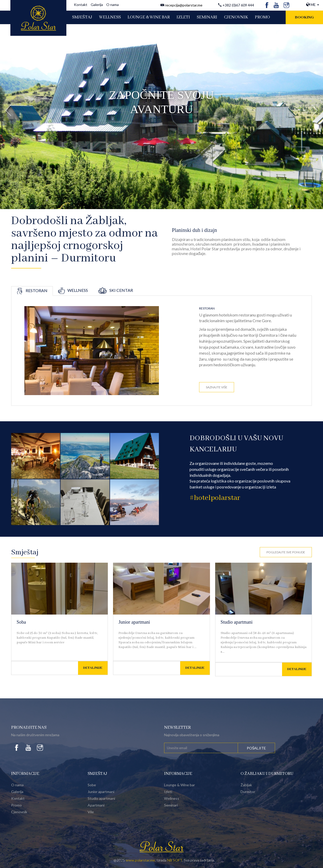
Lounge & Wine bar (180, 785)
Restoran (32, 290)
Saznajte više (217, 387)
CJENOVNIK (236, 17)
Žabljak (246, 785)
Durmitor (248, 792)
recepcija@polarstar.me (184, 5)
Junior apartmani (134, 622)
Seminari (171, 805)
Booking (304, 17)
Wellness (73, 290)
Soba (21, 622)
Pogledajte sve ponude (286, 552)
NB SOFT (175, 860)
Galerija (97, 5)
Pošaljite (256, 748)
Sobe (92, 785)
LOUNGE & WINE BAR (149, 17)
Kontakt (81, 5)
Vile (91, 812)
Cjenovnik (19, 812)
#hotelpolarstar (215, 498)
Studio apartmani (237, 622)
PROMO (262, 17)
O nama (113, 5)
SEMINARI (207, 17)
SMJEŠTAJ (82, 17)
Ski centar (116, 290)
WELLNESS (110, 17)
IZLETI (183, 17)
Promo (16, 805)
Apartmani (96, 805)
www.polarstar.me (140, 860)
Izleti (168, 792)
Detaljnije (93, 668)
